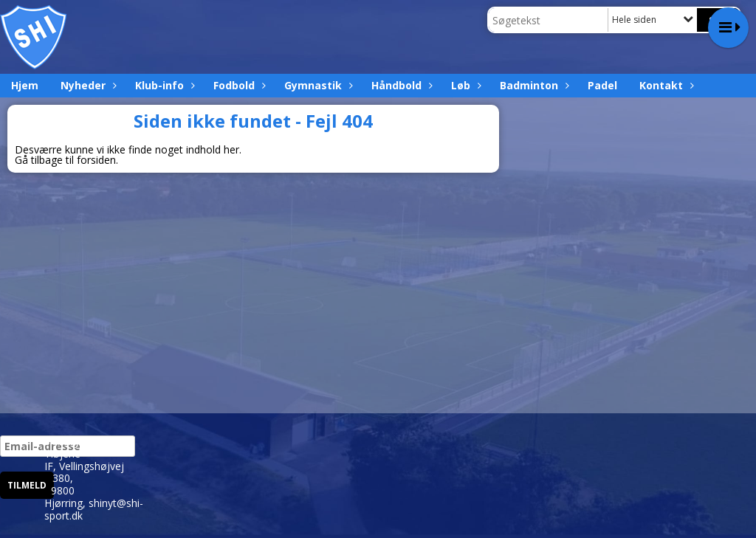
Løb (464, 85)
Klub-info (163, 85)
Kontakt (665, 85)
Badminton (533, 85)
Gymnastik (317, 85)
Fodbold (238, 85)
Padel (602, 85)
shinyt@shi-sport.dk (94, 509)
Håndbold (400, 85)
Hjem (25, 85)
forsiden (96, 160)
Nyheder (87, 85)
